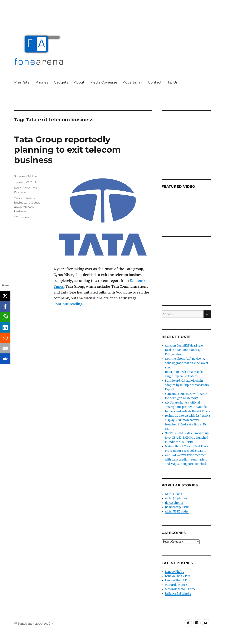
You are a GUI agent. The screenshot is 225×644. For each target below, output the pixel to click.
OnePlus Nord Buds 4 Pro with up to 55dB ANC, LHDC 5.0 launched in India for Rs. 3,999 (187, 438)
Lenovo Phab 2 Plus (178, 576)
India (18, 188)
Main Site (22, 82)
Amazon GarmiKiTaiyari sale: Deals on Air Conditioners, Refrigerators (184, 350)
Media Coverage (104, 82)
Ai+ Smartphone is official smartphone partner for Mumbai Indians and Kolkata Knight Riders (188, 407)
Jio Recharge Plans (177, 507)
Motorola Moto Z (176, 585)
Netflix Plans (173, 494)
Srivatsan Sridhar (26, 176)
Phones (42, 82)
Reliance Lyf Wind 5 (178, 594)
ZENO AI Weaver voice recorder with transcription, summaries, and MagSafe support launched (186, 460)
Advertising (133, 82)
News (26, 188)
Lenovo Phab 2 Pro (177, 580)
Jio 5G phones (174, 503)
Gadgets (61, 82)
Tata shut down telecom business (27, 207)
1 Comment (22, 217)
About (79, 82)
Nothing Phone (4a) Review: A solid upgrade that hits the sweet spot (187, 363)
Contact (155, 82)
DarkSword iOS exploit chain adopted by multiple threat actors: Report (187, 385)
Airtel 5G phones (176, 498)
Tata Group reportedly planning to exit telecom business (67, 150)
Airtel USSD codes (177, 512)
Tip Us (173, 82)
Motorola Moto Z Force (180, 589)
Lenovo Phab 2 (175, 572)
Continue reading (68, 304)
